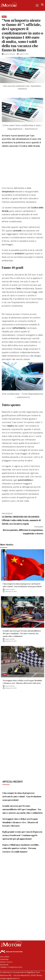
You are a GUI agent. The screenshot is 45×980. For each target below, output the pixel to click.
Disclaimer (5, 957)
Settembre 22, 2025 (11, 688)
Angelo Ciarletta (10, 589)
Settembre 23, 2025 (11, 641)
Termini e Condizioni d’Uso (11, 967)
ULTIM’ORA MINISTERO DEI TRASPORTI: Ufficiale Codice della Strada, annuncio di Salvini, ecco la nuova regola (22, 519)
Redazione (4, 965)
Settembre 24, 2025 (11, 592)
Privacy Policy (6, 962)
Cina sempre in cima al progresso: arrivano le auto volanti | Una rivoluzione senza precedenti (22, 585)
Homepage (4, 959)
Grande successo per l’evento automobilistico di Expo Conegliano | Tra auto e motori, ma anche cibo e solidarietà (22, 633)
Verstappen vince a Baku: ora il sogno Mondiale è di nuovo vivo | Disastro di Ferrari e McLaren (22, 682)
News (4, 17)
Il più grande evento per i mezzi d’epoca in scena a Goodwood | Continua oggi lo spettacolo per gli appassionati (22, 835)
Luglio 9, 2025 (24, 54)
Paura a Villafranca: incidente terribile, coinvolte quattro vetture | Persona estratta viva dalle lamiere (21, 848)
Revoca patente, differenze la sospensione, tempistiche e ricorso (22, 530)
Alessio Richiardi (10, 54)
